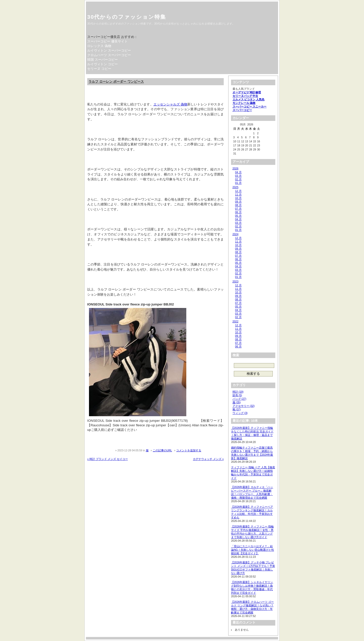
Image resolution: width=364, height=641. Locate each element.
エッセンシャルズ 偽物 (170, 104)
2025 (235, 187)
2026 (235, 168)
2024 (235, 234)
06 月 (238, 212)
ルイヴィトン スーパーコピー (109, 50)
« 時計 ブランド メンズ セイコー (108, 459)
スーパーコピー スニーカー (250, 106)
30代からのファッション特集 (127, 17)
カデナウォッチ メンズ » (208, 459)
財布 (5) (237, 395)
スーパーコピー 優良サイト (107, 41)
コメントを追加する (189, 450)
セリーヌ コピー (99, 69)
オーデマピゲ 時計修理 (247, 92)
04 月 (238, 172)
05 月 (238, 216)
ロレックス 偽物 (99, 46)
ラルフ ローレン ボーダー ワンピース (116, 82)
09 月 (238, 202)
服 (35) (237, 402)
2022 (235, 321)
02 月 (238, 179)
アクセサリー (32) (244, 406)
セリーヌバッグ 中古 (245, 96)
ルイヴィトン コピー (103, 64)
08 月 (238, 205)
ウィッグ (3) (240, 413)
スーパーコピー (242, 110)
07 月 (238, 209)
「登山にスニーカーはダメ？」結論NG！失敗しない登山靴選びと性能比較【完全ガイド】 (253, 550)
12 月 (238, 191)
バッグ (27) (240, 399)
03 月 (238, 176)
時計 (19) (238, 392)
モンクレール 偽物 (244, 103)
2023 (235, 281)
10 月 (238, 198)
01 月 (238, 183)
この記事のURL (162, 450)
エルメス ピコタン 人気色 (249, 99)
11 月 (238, 194)
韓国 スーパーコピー (103, 60)
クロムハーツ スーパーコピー (109, 55)
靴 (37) (237, 409)
